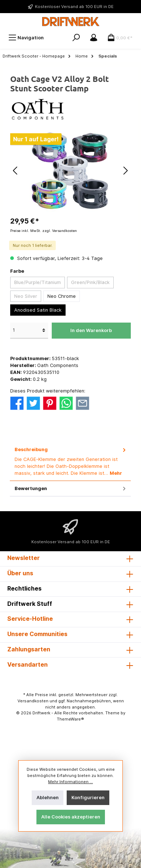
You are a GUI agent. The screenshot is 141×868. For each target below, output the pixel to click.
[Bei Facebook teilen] (17, 403)
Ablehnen (48, 798)
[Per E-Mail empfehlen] (83, 403)
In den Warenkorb (91, 330)
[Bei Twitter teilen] (33, 403)
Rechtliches (24, 588)
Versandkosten (33, 701)
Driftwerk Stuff (30, 604)
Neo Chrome (62, 296)
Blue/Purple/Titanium (38, 282)
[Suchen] (76, 38)
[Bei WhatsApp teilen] (66, 403)
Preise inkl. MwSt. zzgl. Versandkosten (44, 231)
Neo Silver (26, 296)
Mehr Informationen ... (70, 782)
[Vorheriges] (16, 171)
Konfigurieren (88, 798)
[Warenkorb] (120, 38)
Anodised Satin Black (38, 310)
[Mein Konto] (94, 38)
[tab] (70, 461)
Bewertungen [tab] (71, 488)
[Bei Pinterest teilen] (50, 403)
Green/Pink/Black (90, 282)
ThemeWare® (70, 719)
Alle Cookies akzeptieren (71, 817)
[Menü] (26, 38)
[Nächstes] (125, 171)
